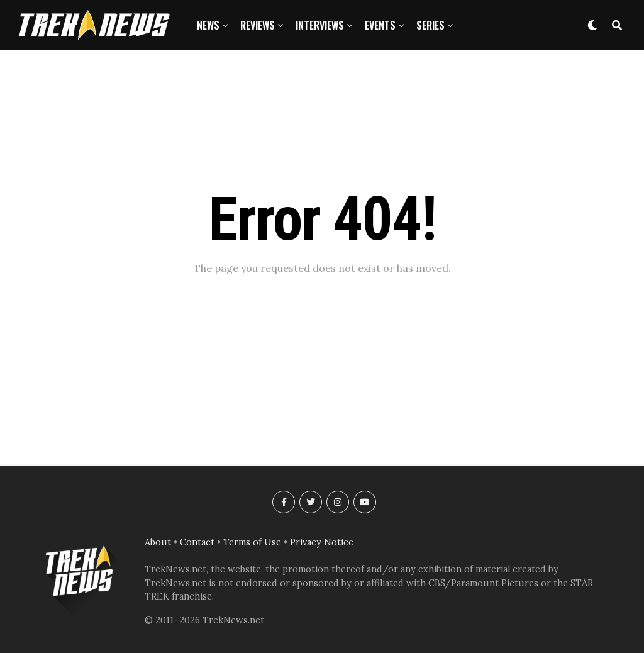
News (208, 25)
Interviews (320, 25)
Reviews (258, 25)
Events (380, 25)
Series (430, 25)
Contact (197, 542)
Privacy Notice (322, 542)
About (158, 542)
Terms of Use (252, 542)
